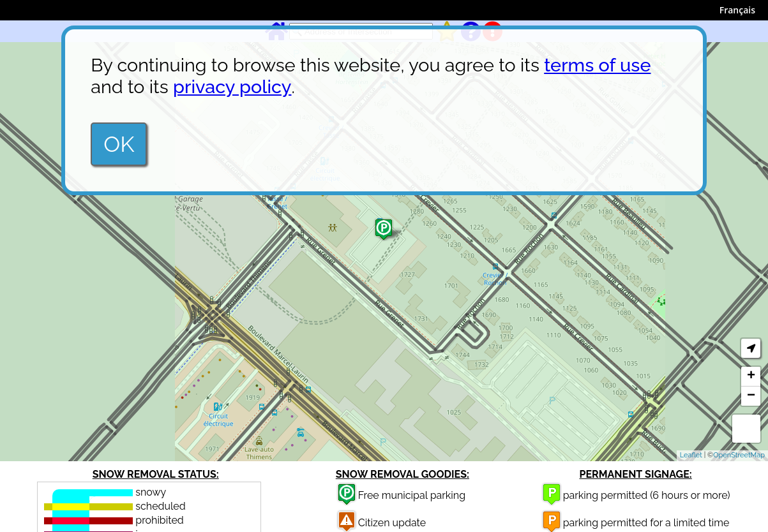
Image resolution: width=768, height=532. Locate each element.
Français (737, 10)
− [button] (751, 396)
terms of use (597, 65)
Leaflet (691, 455)
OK (119, 144)
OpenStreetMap (739, 455)
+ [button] (751, 376)
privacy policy (232, 87)
